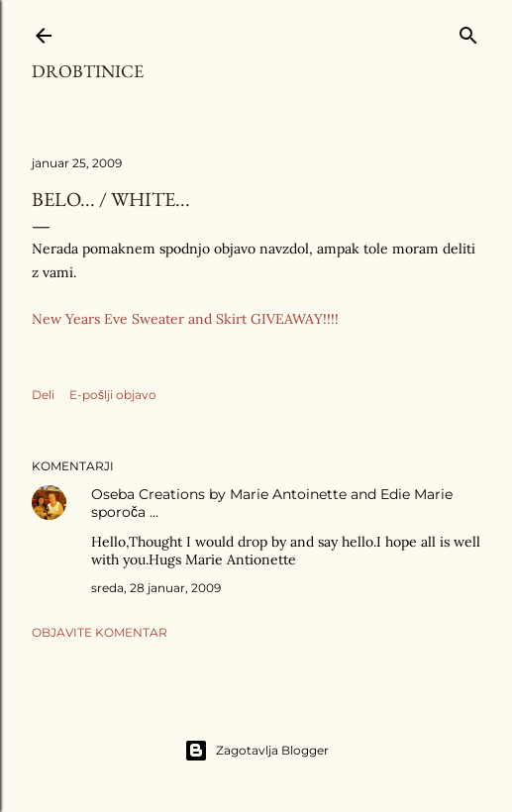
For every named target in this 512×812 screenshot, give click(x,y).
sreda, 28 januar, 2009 (156, 588)
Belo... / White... (111, 199)
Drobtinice (88, 71)
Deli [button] (43, 395)
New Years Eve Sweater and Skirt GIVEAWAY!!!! (185, 319)
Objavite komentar (100, 632)
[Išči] (468, 31)
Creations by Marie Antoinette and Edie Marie (296, 494)
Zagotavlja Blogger (256, 751)
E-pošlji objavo (113, 395)
